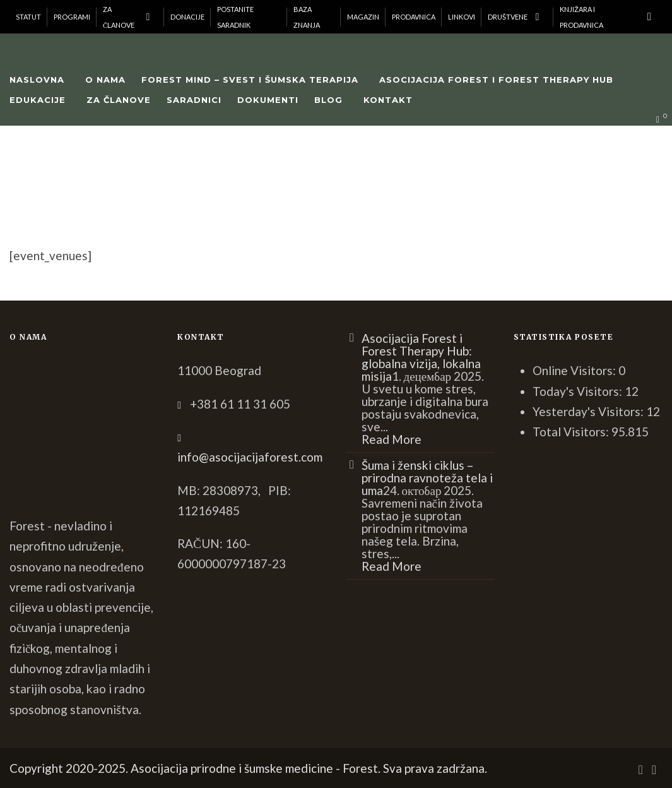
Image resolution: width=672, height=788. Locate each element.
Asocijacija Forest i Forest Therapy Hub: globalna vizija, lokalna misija (421, 357)
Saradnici (194, 100)
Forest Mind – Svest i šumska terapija (250, 80)
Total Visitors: (572, 432)
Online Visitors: (575, 370)
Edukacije (38, 100)
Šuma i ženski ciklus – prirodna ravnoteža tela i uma (427, 478)
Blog (328, 100)
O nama (105, 80)
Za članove (119, 100)
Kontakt (388, 100)
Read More (392, 439)
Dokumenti (268, 100)
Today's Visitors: (579, 391)
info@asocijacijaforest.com (250, 457)
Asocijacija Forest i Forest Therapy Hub (496, 80)
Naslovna (37, 80)
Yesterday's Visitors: (589, 411)
